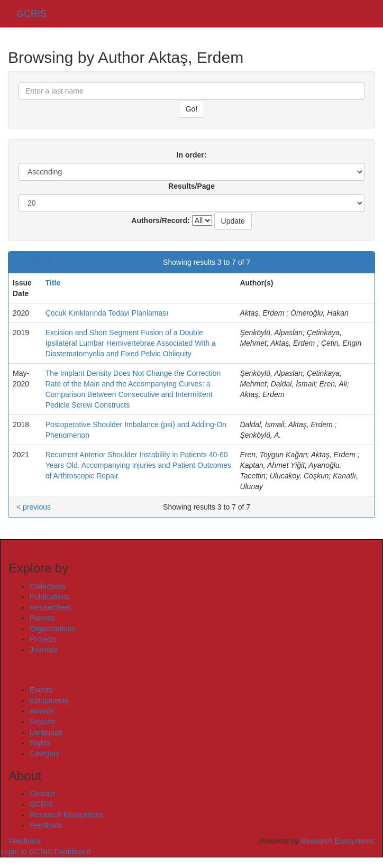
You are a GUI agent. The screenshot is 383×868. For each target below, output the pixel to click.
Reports (43, 722)
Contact (42, 793)
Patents (42, 618)
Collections (48, 586)
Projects (43, 639)
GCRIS (41, 804)
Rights (40, 743)
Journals (44, 650)
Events (41, 690)
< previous (34, 262)
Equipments (49, 700)
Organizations (52, 629)
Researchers (51, 607)
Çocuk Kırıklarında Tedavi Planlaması (107, 313)
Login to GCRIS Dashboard (45, 852)
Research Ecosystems (66, 815)
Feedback (46, 825)
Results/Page (191, 186)
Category (45, 753)
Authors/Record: (160, 220)
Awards (42, 711)
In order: (192, 155)
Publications (50, 597)
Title (53, 283)
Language (46, 732)
